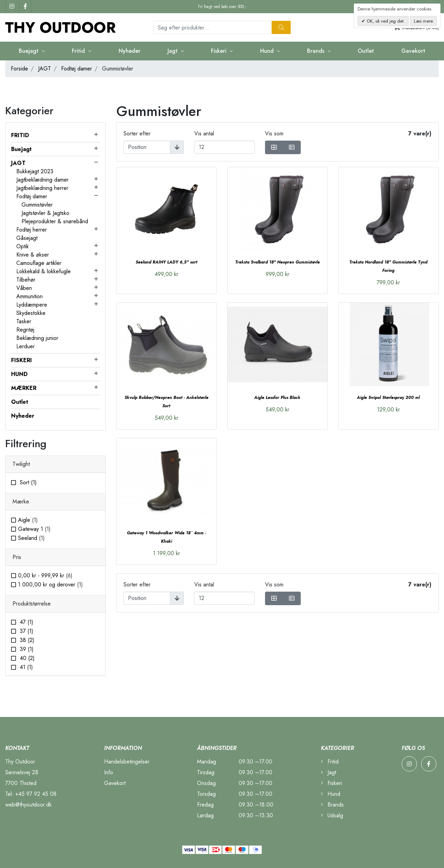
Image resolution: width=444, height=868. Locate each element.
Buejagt (29, 51)
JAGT (45, 69)
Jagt (173, 51)
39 (26, 649)
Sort (27, 482)
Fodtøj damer (76, 69)
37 (26, 631)
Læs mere (423, 21)
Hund (268, 51)
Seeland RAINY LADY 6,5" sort (166, 262)
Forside (19, 69)
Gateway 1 (34, 529)
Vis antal (204, 133)
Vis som (274, 133)
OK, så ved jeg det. (385, 21)
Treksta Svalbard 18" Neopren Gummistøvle (277, 262)
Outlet (366, 51)
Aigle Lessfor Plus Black (277, 398)
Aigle (28, 520)
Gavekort (413, 51)
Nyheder (130, 51)
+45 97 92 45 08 (36, 794)
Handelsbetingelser (127, 762)
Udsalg (332, 815)
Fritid (79, 51)
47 (26, 622)
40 (26, 658)
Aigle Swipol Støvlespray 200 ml (388, 398)
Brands (317, 51)
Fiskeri (220, 51)
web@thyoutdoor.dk (28, 805)
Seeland (31, 538)
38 (26, 640)
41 (25, 667)
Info (109, 772)
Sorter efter (137, 133)
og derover (50, 585)
